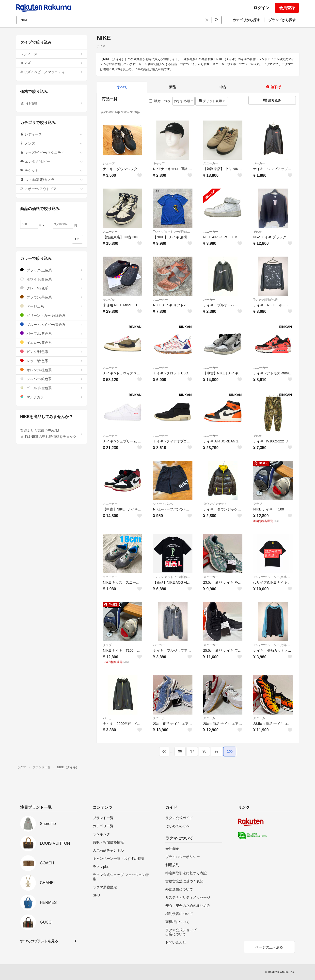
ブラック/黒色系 (52, 270)
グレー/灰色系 (52, 288)
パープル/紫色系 (52, 333)
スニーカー (211, 163)
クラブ (258, 504)
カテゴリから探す (246, 20)
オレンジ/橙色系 (52, 370)
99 (217, 751)
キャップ (159, 163)
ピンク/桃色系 (52, 352)
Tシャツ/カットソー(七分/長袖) (273, 645)
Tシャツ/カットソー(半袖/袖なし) (173, 232)
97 (192, 751)
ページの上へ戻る (269, 947)
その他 (258, 232)
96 (180, 751)
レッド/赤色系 (52, 361)
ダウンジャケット (215, 504)
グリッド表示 (212, 101)
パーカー (259, 163)
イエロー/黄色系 (52, 342)
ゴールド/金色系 (52, 388)
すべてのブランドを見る (39, 941)
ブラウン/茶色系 (52, 297)
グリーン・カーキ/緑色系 (52, 315)
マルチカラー (52, 397)
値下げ (273, 87)
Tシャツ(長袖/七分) (266, 300)
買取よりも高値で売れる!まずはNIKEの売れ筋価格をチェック (52, 434)
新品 (173, 87)
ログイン (261, 8)
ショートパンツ (163, 504)
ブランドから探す (282, 20)
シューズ (109, 163)
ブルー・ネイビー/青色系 (52, 324)
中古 (223, 87)
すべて (122, 87)
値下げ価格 (52, 103)
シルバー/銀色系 (52, 379)
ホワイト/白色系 (52, 279)
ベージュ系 (52, 306)
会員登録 (287, 8)
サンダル (109, 300)
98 (205, 751)
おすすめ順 (183, 101)
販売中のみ (160, 101)
